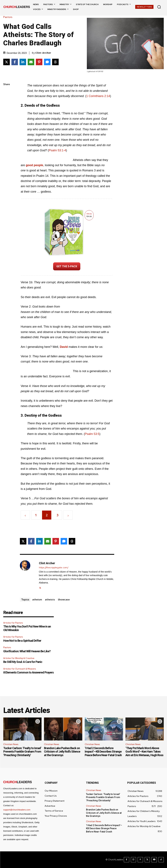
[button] (159, 7)
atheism (37, 599)
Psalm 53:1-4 (57, 150)
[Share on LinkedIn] (23, 62)
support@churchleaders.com (17, 810)
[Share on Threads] (55, 62)
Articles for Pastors (13, 623)
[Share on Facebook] (15, 62)
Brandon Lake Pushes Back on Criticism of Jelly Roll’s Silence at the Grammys (62, 752)
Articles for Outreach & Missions (20, 669)
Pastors (9, 17)
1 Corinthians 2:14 (98, 96)
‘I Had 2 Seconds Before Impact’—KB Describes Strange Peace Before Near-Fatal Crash (103, 752)
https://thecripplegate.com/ (54, 568)
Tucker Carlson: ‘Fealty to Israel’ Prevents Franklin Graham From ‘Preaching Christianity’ (22, 752)
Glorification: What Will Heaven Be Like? (27, 651)
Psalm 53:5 (92, 434)
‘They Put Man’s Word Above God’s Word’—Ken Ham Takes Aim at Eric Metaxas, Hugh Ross (144, 752)
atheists (50, 599)
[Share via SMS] (47, 62)
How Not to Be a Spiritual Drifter (22, 641)
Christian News (11, 744)
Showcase (64, 599)
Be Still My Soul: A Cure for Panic (23, 662)
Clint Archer (43, 53)
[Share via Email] (31, 62)
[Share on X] (7, 62)
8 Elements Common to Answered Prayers (28, 672)
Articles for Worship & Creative (19, 658)
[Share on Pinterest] (39, 62)
